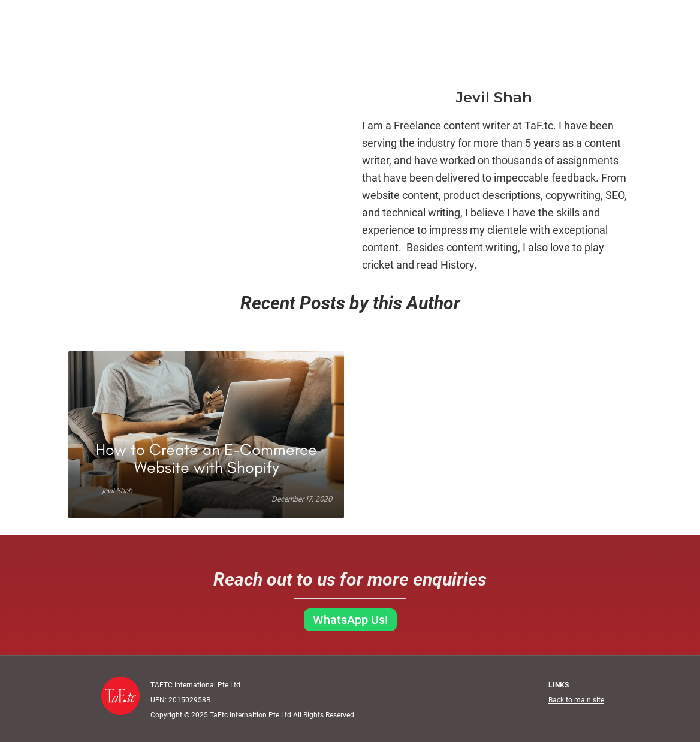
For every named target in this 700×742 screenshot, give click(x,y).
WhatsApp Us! (350, 620)
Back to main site (576, 700)
